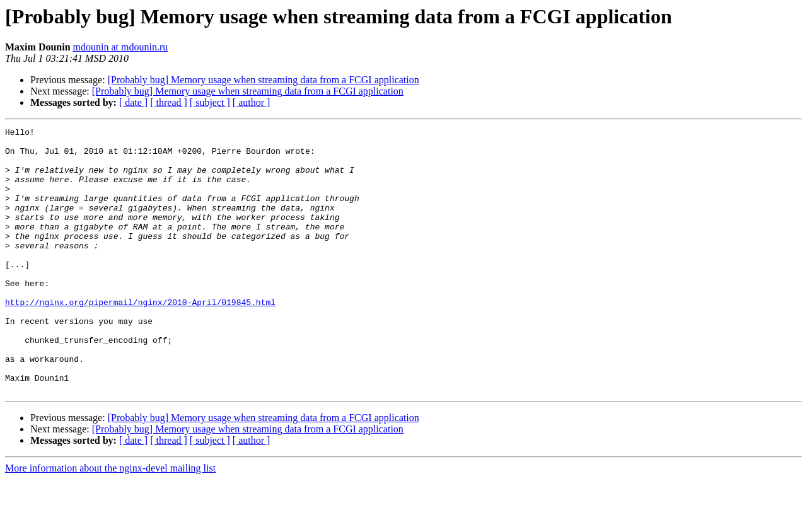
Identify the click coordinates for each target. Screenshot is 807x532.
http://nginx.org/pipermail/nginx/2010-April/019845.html (140, 338)
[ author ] (252, 102)
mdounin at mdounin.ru (121, 47)
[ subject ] (210, 102)
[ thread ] (169, 102)
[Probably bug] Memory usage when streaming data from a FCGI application (264, 80)
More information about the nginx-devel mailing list (110, 521)
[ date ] (133, 102)
